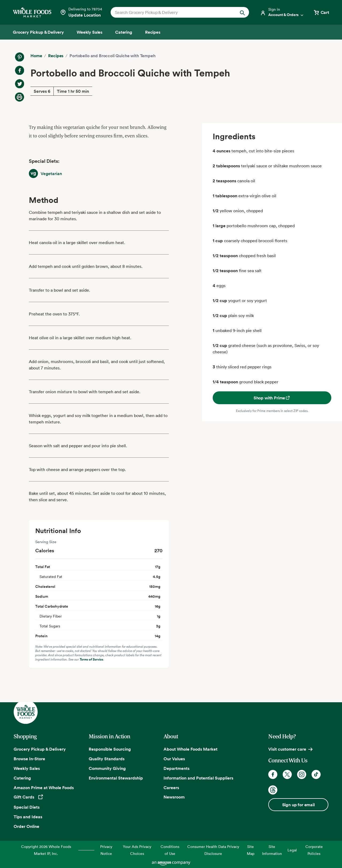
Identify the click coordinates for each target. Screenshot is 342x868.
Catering (22, 778)
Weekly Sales (27, 768)
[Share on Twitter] (20, 84)
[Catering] (124, 32)
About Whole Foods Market (191, 749)
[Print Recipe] (20, 97)
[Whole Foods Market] (32, 12)
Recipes (56, 56)
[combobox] (173, 12)
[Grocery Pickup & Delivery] (38, 32)
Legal (292, 850)
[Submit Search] (242, 12)
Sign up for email (298, 805)
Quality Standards (107, 759)
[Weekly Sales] (90, 32)
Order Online (26, 826)
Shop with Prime (272, 398)
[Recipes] (153, 32)
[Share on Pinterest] (20, 57)
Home (36, 56)
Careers (171, 788)
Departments (176, 768)
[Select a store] (81, 12)
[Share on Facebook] (20, 70)
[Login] (282, 12)
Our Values (174, 759)
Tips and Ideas (28, 817)
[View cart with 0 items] (321, 12)
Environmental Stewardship (116, 778)
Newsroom (174, 797)
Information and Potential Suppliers (198, 778)
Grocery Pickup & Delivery (40, 749)
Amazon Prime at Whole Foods (44, 788)
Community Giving (107, 768)
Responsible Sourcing (110, 749)
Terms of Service (91, 659)
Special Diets (27, 807)
